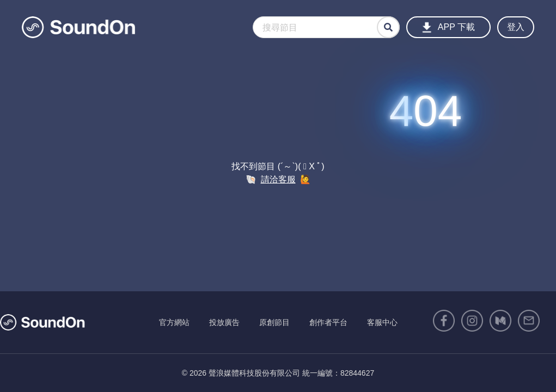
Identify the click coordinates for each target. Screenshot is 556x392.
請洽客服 (278, 179)
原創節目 (274, 322)
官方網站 (174, 322)
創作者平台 (328, 322)
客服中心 (382, 322)
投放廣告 (224, 322)
